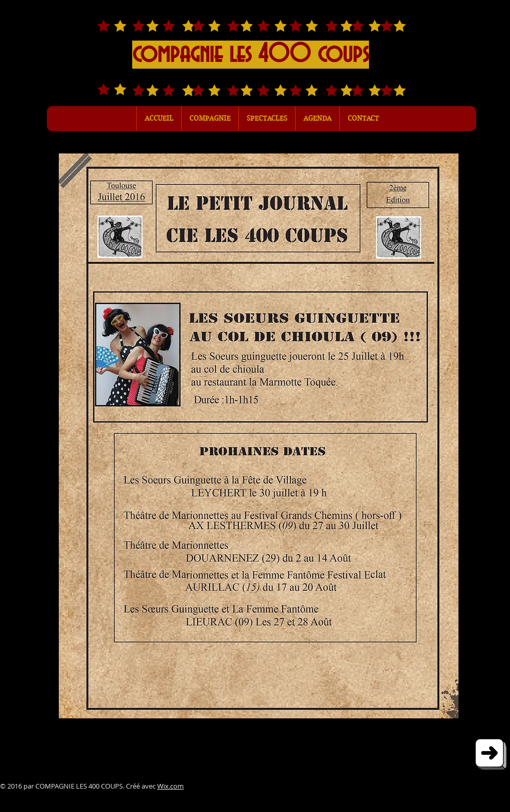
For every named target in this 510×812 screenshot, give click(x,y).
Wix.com (170, 786)
